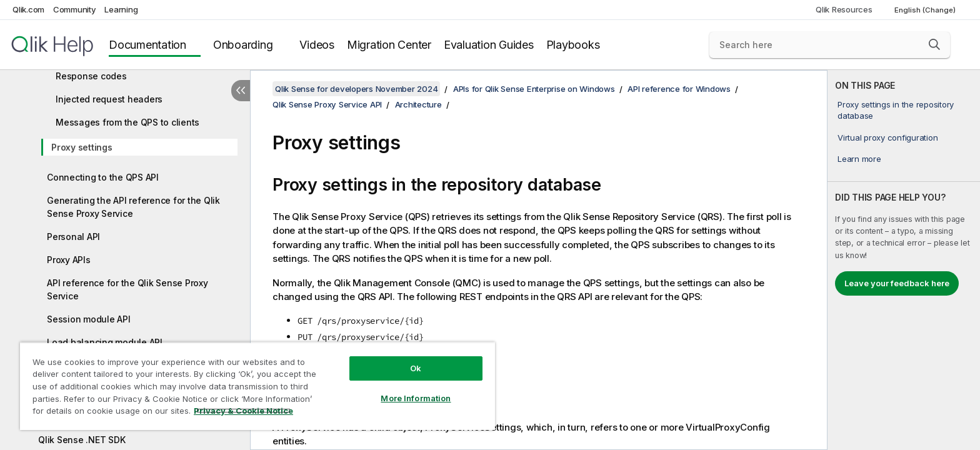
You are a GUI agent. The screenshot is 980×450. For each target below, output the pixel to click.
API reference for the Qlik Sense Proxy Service (127, 289)
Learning (121, 9)
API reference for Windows (679, 89)
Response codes (91, 76)
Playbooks (573, 45)
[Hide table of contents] (241, 91)
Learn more (859, 159)
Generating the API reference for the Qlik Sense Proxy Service (133, 207)
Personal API (73, 237)
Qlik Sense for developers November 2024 (356, 89)
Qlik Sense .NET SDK (82, 440)
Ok (416, 368)
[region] (257, 386)
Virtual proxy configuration (887, 137)
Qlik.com (28, 9)
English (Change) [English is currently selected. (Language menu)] (926, 10)
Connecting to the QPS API (103, 177)
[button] (934, 44)
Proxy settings (82, 147)
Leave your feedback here (897, 283)
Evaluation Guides (489, 45)
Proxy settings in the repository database (896, 110)
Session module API (89, 319)
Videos (317, 45)
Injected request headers (109, 99)
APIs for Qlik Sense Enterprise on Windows (534, 89)
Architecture (418, 104)
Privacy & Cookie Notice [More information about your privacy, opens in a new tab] (243, 411)
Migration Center (389, 45)
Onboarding (243, 45)
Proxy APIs (69, 260)
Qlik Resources (844, 9)
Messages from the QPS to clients (127, 122)
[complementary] (904, 260)
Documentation (147, 45)
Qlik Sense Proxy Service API (327, 104)
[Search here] (830, 45)
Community (75, 9)
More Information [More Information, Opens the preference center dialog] (416, 398)
